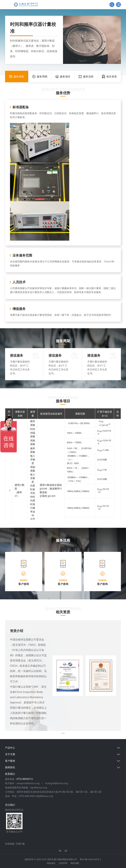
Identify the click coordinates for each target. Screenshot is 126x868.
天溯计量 (20, 844)
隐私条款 (51, 863)
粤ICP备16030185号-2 (90, 859)
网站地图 (75, 863)
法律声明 (63, 863)
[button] (8, 676)
